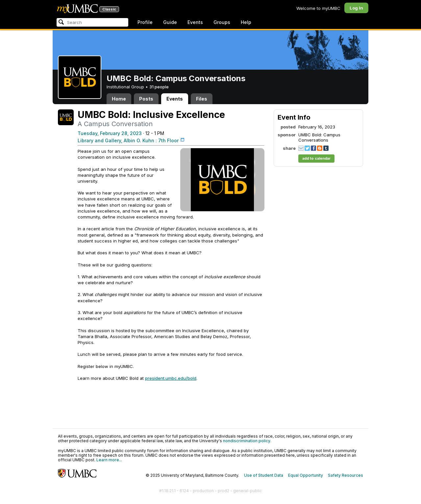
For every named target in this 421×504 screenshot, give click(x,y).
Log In (356, 8)
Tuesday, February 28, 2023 (110, 133)
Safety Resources (346, 475)
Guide (170, 22)
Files (202, 99)
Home (119, 99)
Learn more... (109, 460)
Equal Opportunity (306, 475)
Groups (222, 22)
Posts (146, 99)
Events (195, 22)
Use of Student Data (264, 475)
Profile (145, 22)
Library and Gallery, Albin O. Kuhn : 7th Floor (128, 140)
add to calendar (316, 158)
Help (246, 22)
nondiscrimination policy (247, 441)
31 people (159, 87)
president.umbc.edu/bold (171, 378)
